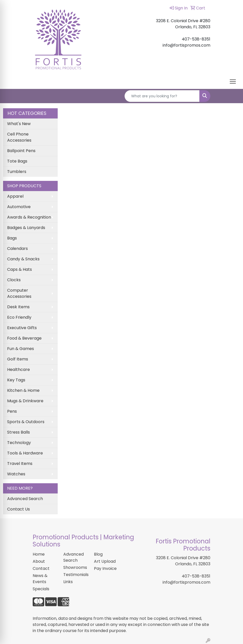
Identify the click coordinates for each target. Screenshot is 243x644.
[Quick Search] (162, 96)
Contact (41, 568)
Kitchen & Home (23, 390)
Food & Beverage (24, 338)
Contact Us (19, 509)
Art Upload (105, 561)
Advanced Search (25, 499)
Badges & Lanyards (26, 228)
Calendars (17, 249)
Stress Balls (19, 432)
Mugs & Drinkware (25, 401)
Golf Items (18, 359)
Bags (12, 238)
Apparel (15, 196)
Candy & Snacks (23, 259)
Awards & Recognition (29, 217)
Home (39, 554)
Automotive (19, 207)
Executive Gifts (22, 328)
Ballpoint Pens (21, 151)
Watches (16, 474)
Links (68, 582)
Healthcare (19, 370)
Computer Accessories (19, 293)
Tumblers (17, 172)
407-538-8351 (196, 576)
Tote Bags (17, 161)
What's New (19, 124)
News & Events (40, 579)
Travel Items (20, 464)
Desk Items (18, 307)
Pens (12, 411)
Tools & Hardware (25, 453)
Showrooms (75, 567)
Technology (19, 443)
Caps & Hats (20, 269)
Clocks (14, 280)
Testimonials (76, 575)
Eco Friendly (19, 317)
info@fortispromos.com (186, 582)
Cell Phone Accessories (19, 137)
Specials (41, 589)
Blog (98, 554)
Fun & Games (21, 349)
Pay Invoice (105, 568)
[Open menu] (233, 82)
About (39, 561)
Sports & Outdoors (26, 422)
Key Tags (16, 380)
